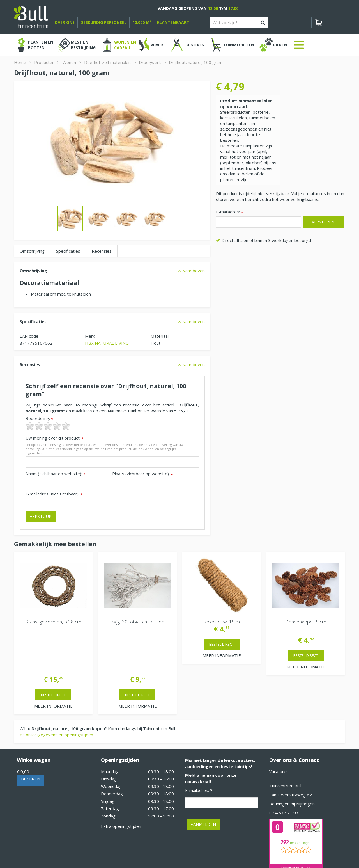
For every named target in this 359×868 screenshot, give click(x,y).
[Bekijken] (318, 22)
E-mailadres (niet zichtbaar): (54, 494)
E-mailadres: (230, 212)
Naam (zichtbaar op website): (56, 474)
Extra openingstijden (121, 781)
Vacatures (279, 727)
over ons (65, 22)
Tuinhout (132, 848)
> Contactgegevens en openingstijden (56, 690)
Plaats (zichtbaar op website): (143, 474)
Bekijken (31, 734)
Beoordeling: (39, 418)
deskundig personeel (103, 22)
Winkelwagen (34, 715)
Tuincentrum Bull (285, 741)
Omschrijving (32, 251)
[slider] (48, 426)
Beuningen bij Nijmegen (292, 759)
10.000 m (142, 22)
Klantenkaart (173, 22)
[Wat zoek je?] (239, 22)
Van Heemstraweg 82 (291, 750)
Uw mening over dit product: (55, 438)
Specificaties (68, 251)
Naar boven (194, 271)
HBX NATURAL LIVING (107, 343)
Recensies (102, 251)
